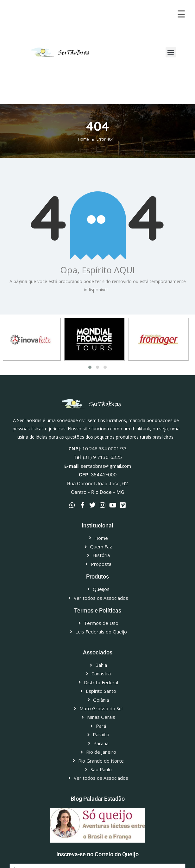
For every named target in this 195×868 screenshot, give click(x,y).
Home (83, 139)
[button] (171, 52)
